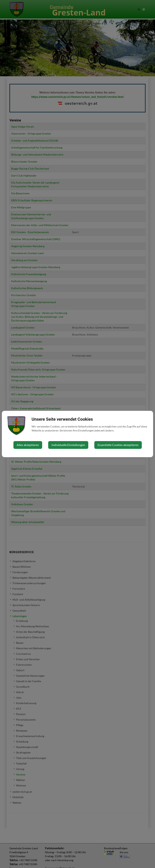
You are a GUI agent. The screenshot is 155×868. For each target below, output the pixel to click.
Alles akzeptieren (28, 445)
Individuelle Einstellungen (68, 445)
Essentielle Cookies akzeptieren (118, 445)
